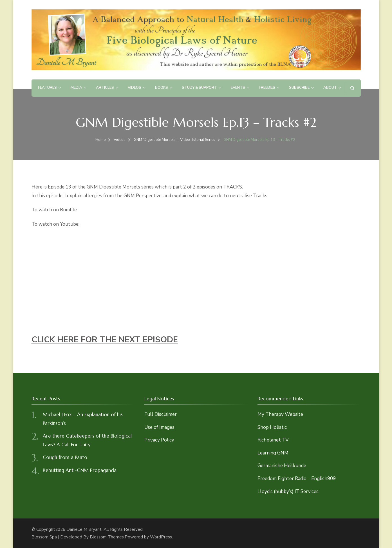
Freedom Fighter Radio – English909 (297, 479)
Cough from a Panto (65, 457)
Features (47, 88)
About (330, 88)
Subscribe (299, 88)
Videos (135, 88)
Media (76, 88)
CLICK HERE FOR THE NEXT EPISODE (105, 340)
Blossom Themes (107, 537)
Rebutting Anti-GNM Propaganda (80, 470)
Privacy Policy (159, 440)
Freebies (267, 88)
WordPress (161, 537)
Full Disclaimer (161, 414)
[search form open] (352, 88)
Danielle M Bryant (84, 529)
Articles (105, 88)
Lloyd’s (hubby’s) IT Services (288, 492)
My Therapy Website (280, 414)
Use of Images (159, 427)
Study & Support (199, 88)
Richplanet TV (273, 440)
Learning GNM (273, 453)
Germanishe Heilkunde (282, 466)
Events (238, 88)
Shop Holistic (272, 427)
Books (162, 88)
